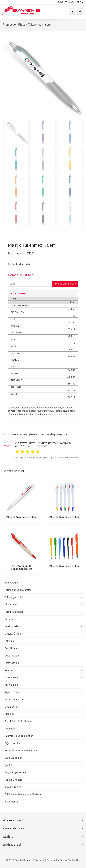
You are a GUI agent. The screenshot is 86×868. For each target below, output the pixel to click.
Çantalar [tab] (43, 765)
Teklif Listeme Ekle (65, 284)
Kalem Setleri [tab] (43, 678)
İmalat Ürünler (13, 787)
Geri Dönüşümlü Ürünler (19, 721)
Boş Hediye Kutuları (16, 772)
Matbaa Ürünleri (14, 634)
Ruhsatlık (10, 729)
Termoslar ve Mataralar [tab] (43, 590)
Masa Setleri (12, 707)
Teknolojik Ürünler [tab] (43, 597)
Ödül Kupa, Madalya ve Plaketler (23, 794)
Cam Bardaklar (13, 758)
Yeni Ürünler (12, 583)
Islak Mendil (11, 802)
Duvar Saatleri (13, 656)
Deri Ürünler (12, 648)
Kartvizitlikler (12, 685)
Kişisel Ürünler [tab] (43, 692)
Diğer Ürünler (12, 743)
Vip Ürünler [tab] (43, 605)
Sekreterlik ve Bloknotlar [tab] (43, 736)
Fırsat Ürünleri (13, 663)
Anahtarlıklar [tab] (43, 626)
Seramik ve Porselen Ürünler (21, 751)
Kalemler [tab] (43, 670)
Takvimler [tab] (43, 641)
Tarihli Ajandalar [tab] (43, 612)
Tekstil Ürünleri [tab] (43, 780)
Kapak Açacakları (15, 699)
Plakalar (9, 714)
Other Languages (70, 2)
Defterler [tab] (43, 619)
